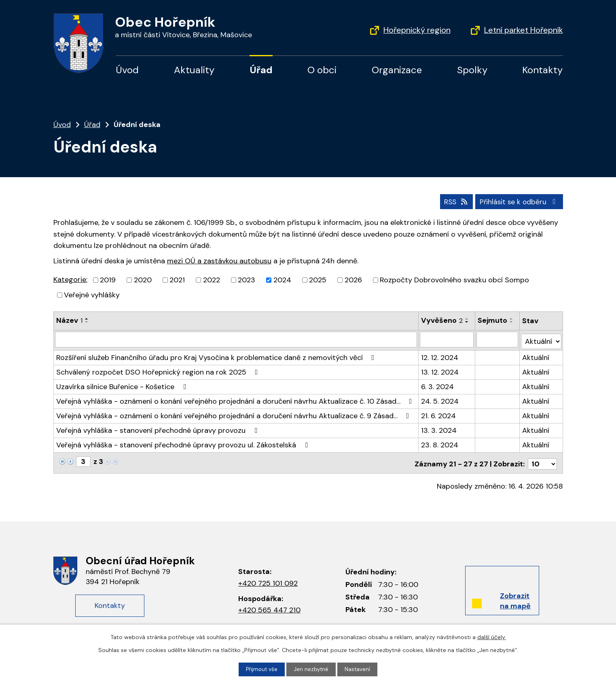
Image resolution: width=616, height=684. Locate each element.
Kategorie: (70, 279)
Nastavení (358, 669)
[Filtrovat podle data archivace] (498, 339)
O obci (322, 70)
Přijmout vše (261, 669)
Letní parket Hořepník (524, 30)
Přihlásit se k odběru (518, 201)
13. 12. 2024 (440, 369)
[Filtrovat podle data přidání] (447, 339)
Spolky (472, 70)
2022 (212, 280)
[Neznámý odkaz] (62, 458)
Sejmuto (493, 320)
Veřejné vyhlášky (92, 294)
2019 (108, 280)
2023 (247, 280)
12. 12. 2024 (440, 355)
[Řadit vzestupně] (87, 318)
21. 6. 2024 (439, 413)
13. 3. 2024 (439, 428)
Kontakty (542, 70)
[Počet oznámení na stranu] (542, 459)
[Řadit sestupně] (87, 322)
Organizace (397, 70)
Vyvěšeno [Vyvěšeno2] (442, 320)
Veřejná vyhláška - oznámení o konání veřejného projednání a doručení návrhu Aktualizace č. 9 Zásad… (234, 413)
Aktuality (194, 70)
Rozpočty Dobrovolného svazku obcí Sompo (454, 280)
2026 (353, 280)
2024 (282, 280)
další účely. (492, 637)
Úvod (127, 70)
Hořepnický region (417, 30)
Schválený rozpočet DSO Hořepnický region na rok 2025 (159, 369)
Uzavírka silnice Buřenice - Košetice (123, 384)
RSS (452, 201)
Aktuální (536, 355)
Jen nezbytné (311, 669)
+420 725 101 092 (268, 578)
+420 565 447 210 (269, 605)
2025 (318, 280)
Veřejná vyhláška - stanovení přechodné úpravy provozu (158, 428)
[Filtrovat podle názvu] (236, 339)
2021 (177, 280)
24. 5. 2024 (440, 398)
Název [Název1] (69, 320)
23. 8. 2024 (440, 442)
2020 (143, 280)
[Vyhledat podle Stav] (541, 338)
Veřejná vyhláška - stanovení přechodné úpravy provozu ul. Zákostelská (184, 442)
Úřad (261, 70)
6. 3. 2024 (438, 384)
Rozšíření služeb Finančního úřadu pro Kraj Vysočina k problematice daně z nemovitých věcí (217, 355)
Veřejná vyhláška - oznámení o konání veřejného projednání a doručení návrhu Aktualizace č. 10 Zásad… (236, 398)
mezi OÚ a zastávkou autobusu (219, 260)
